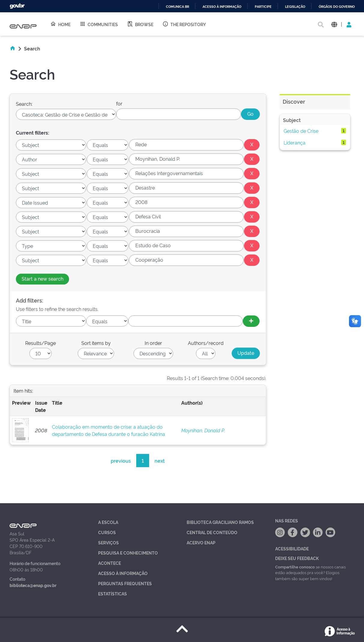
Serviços (108, 542)
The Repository (184, 24)
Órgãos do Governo (337, 7)
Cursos (107, 532)
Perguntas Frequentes (125, 583)
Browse (140, 24)
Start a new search (42, 278)
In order (153, 343)
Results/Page (41, 343)
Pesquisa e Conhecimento (128, 553)
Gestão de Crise (301, 131)
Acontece (110, 563)
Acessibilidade (292, 548)
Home (60, 24)
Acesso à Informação (123, 573)
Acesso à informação (222, 7)
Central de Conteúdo (212, 532)
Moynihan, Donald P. (203, 430)
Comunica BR (177, 7)
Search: (24, 104)
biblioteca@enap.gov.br (33, 585)
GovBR (17, 6)
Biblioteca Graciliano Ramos (220, 522)
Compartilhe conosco (295, 567)
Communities (99, 24)
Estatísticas (113, 593)
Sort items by (96, 343)
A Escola (108, 522)
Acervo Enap (201, 542)
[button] (334, 24)
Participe (263, 7)
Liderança (295, 142)
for (119, 103)
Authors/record (206, 343)
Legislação (295, 7)
